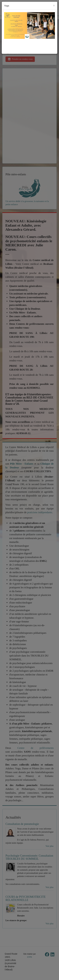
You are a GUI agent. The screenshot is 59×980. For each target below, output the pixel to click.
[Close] (54, 5)
